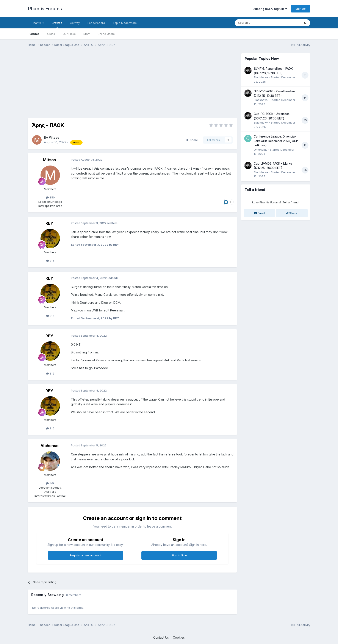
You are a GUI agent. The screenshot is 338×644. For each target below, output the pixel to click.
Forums (34, 34)
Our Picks (69, 34)
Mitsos (54, 137)
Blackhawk (261, 77)
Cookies (179, 637)
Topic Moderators (125, 23)
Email (259, 213)
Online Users (106, 34)
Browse (57, 25)
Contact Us (161, 637)
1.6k (50, 483)
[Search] (257, 23)
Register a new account (85, 555)
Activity (75, 23)
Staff (87, 34)
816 (50, 261)
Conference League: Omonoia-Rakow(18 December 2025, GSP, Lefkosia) (276, 141)
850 (50, 197)
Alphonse (49, 446)
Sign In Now (179, 555)
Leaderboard (96, 23)
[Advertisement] (106, 84)
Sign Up (301, 9)
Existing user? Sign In (270, 9)
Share (192, 140)
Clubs (51, 34)
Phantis (38, 23)
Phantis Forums (45, 9)
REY (49, 223)
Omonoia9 (261, 150)
